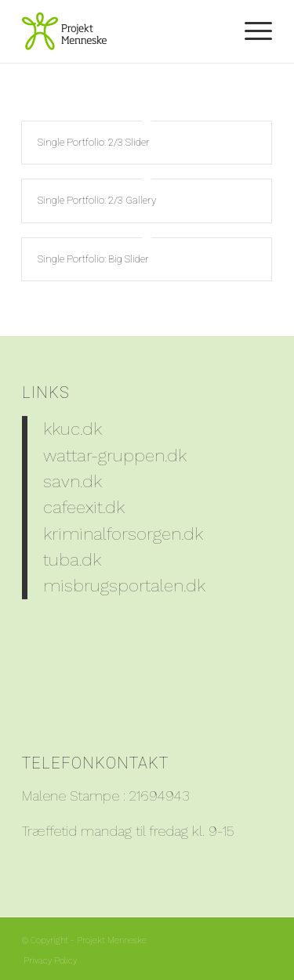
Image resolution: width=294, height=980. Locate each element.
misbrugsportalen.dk (124, 585)
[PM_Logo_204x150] (122, 31)
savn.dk (73, 481)
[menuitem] (250, 31)
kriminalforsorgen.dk (123, 533)
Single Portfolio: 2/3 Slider (94, 142)
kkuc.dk (73, 429)
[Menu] (250, 31)
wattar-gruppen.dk (115, 455)
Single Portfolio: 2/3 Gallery (97, 200)
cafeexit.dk (84, 507)
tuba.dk (72, 559)
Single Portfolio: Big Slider (93, 259)
